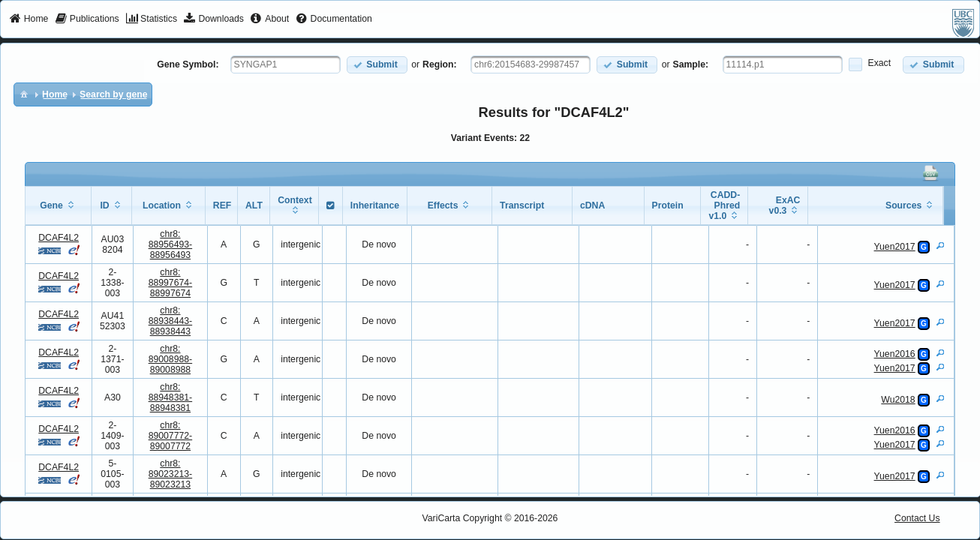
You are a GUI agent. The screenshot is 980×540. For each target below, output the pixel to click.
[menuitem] (29, 19)
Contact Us (917, 518)
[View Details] (940, 245)
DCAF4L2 (59, 238)
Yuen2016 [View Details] (895, 354)
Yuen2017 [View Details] (895, 247)
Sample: (691, 64)
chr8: (171, 244)
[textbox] (286, 64)
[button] (377, 65)
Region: (440, 64)
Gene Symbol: (188, 64)
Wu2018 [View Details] (898, 400)
